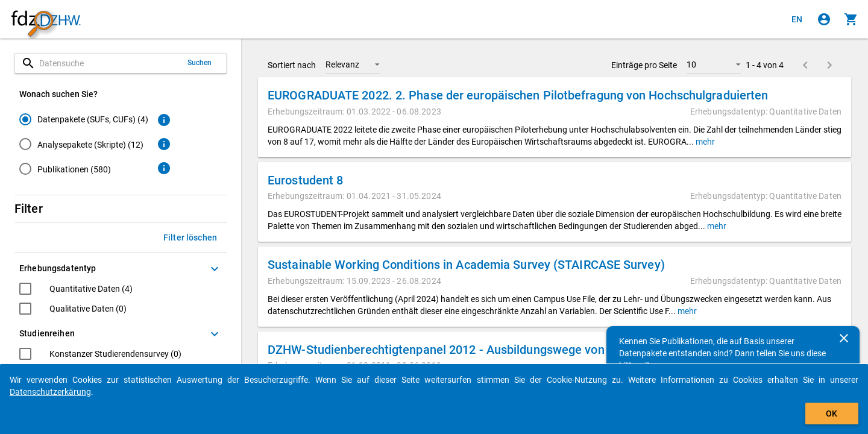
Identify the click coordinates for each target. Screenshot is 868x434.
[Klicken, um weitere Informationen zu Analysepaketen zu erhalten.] (164, 144)
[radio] (84, 119)
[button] (353, 64)
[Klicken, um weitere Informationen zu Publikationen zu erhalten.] (164, 168)
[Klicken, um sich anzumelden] (824, 19)
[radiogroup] (84, 146)
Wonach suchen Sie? (58, 94)
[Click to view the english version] (797, 19)
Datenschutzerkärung (50, 392)
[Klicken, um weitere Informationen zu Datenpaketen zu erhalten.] (164, 120)
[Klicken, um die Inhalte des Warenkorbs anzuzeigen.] (851, 19)
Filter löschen (190, 237)
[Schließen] (844, 338)
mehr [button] (704, 142)
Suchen (200, 63)
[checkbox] (76, 290)
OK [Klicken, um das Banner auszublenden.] (832, 414)
